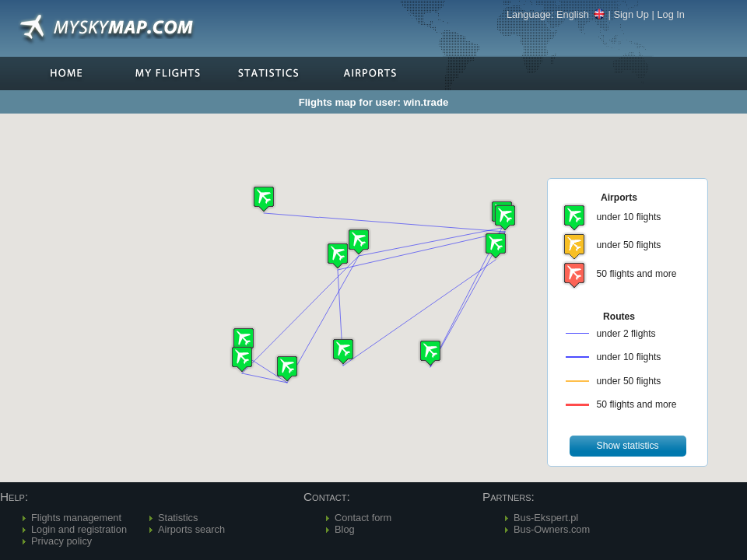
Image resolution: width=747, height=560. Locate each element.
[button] (505, 217)
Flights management (76, 518)
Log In (671, 14)
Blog (345, 529)
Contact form (363, 518)
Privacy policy (61, 541)
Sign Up (631, 14)
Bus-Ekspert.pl (546, 518)
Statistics (178, 518)
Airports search (191, 529)
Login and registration (79, 529)
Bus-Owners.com (552, 529)
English (581, 14)
